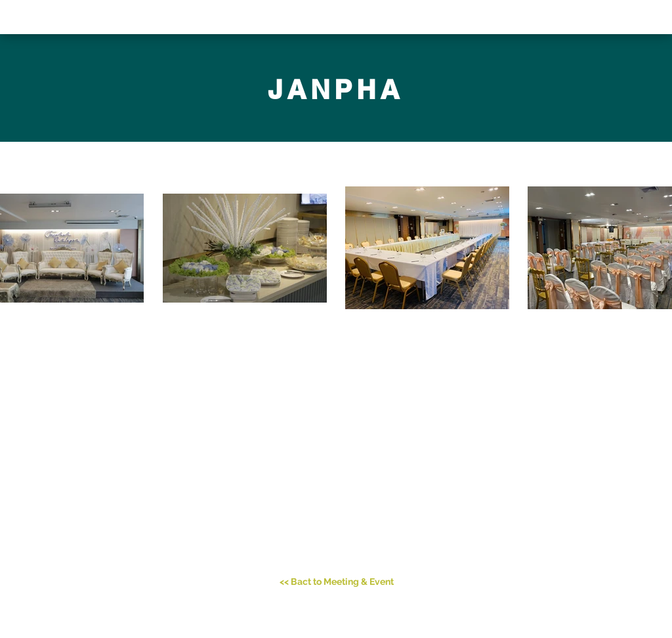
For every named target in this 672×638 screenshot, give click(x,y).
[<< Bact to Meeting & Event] (337, 582)
